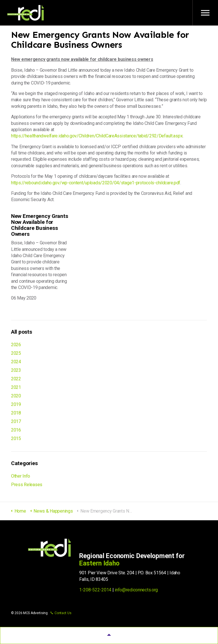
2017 (16, 421)
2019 (16, 404)
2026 (16, 345)
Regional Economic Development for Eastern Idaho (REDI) (26, 13)
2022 (16, 379)
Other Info (21, 476)
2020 (16, 396)
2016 (16, 430)
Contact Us (61, 613)
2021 (16, 387)
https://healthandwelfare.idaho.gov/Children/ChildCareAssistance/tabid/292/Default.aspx (97, 136)
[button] (109, 635)
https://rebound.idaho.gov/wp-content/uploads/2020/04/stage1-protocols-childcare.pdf (96, 183)
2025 (16, 353)
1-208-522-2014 (95, 590)
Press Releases (27, 485)
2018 (16, 413)
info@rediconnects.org (136, 590)
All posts (21, 332)
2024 (16, 362)
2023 (16, 370)
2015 (16, 438)
